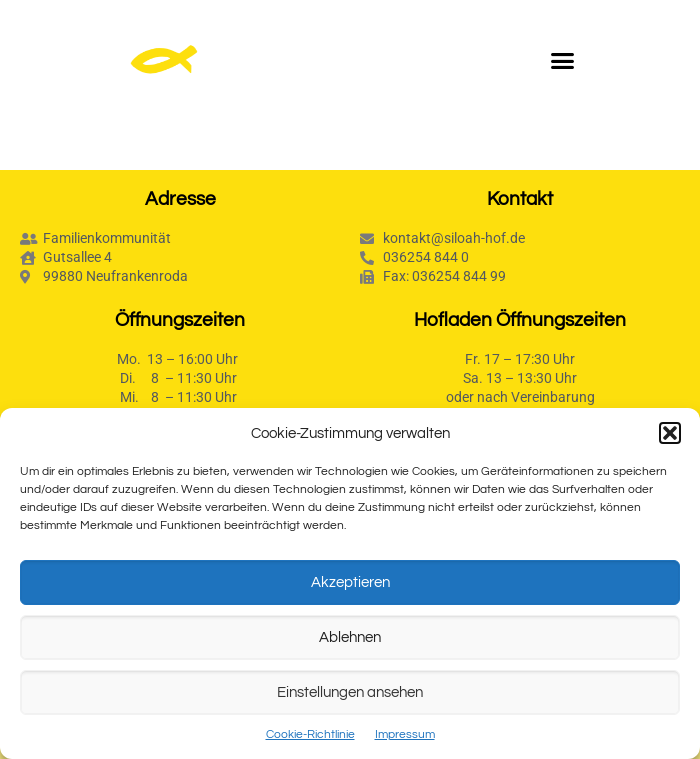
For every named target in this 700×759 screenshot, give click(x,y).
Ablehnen (350, 637)
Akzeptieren (350, 582)
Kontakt (520, 199)
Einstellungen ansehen (350, 692)
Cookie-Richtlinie (310, 734)
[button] (670, 433)
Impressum (405, 734)
